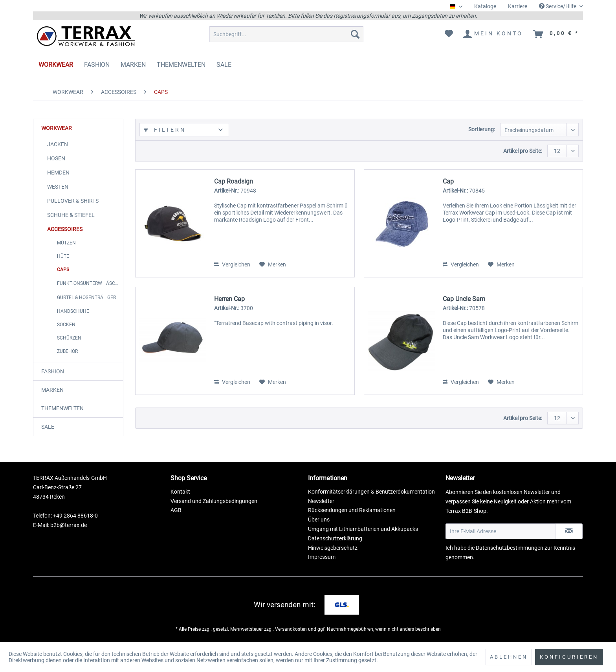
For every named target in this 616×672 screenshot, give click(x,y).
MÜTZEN (66, 243)
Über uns (319, 520)
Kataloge (485, 6)
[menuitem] (485, 6)
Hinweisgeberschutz (333, 548)
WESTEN (58, 187)
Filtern (165, 130)
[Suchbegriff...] (286, 34)
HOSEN (56, 158)
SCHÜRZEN (69, 338)
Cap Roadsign (234, 181)
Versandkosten (291, 629)
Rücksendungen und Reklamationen (352, 510)
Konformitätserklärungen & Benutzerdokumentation (371, 492)
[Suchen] (355, 34)
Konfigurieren (569, 657)
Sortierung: (482, 129)
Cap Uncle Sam (464, 299)
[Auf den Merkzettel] (273, 264)
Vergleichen (232, 264)
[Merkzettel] (449, 34)
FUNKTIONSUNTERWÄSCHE (89, 283)
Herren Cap (229, 299)
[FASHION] (97, 65)
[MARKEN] (133, 65)
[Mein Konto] (493, 34)
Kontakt (180, 492)
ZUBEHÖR (67, 351)
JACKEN (58, 144)
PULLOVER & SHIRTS (73, 201)
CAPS (63, 270)
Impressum (322, 557)
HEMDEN (58, 173)
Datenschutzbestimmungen (510, 548)
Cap (448, 181)
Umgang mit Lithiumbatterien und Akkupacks (363, 529)
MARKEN (52, 390)
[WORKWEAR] (56, 65)
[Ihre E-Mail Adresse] (500, 531)
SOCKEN (66, 325)
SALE (48, 427)
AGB (176, 510)
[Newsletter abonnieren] (569, 531)
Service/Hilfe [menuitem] (558, 6)
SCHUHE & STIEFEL (71, 215)
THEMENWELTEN (62, 408)
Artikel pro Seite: (523, 151)
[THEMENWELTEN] (181, 65)
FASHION (53, 371)
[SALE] (224, 65)
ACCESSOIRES (65, 229)
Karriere (518, 6)
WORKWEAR (57, 128)
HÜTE (63, 256)
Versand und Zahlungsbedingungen (214, 501)
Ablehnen (509, 657)
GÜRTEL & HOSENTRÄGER (86, 297)
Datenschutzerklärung (335, 538)
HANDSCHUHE (73, 311)
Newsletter (321, 501)
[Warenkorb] (556, 34)
